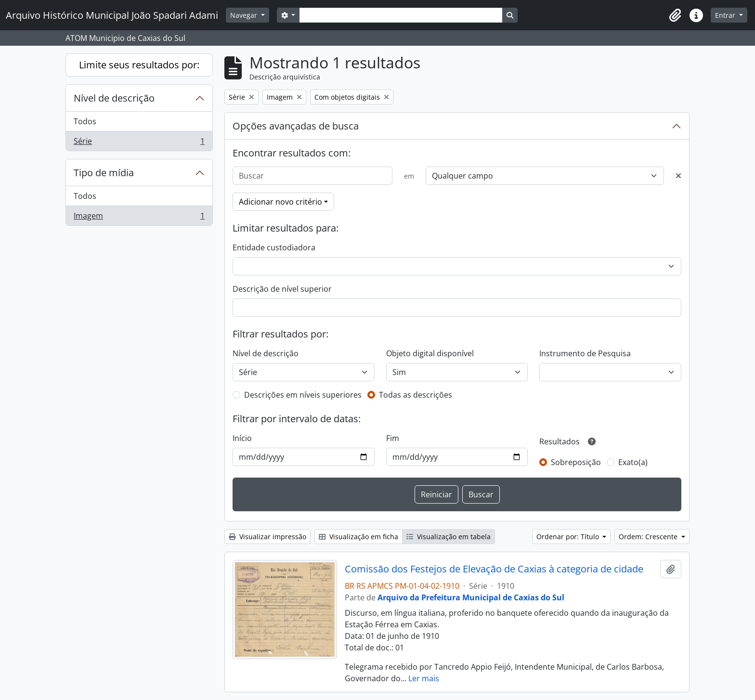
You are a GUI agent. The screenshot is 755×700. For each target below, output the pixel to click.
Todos (85, 121)
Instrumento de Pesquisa (585, 353)
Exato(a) (633, 462)
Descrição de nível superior (282, 289)
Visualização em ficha (358, 537)
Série (139, 143)
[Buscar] (312, 176)
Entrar (726, 15)
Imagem (139, 218)
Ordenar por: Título (569, 537)
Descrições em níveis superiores (303, 395)
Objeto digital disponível (430, 353)
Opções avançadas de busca (296, 126)
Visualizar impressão (267, 537)
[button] (675, 15)
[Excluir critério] (678, 176)
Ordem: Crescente (649, 537)
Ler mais (424, 678)
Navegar (245, 15)
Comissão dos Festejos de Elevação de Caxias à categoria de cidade (494, 569)
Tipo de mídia (104, 173)
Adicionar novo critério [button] (280, 202)
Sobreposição (576, 462)
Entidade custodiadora (274, 247)
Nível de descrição (114, 98)
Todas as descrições (416, 395)
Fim (393, 438)
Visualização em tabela (449, 537)
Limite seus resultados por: (139, 65)
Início (242, 438)
